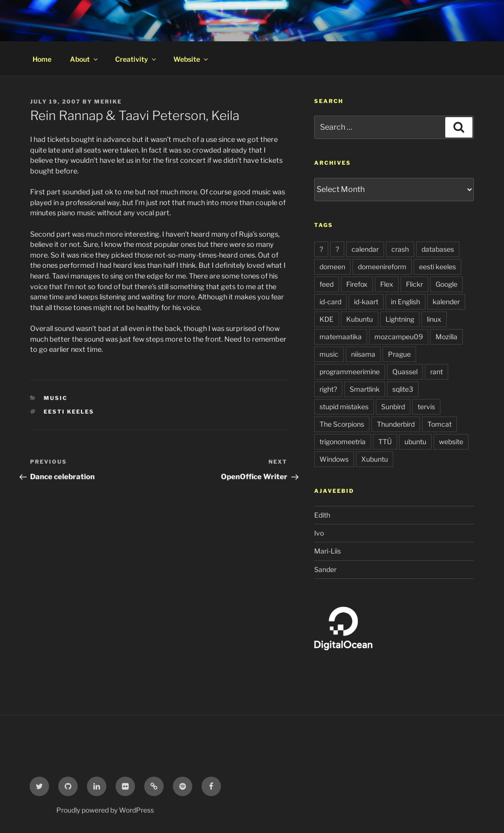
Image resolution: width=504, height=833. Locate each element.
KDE (327, 319)
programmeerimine (350, 372)
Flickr (414, 284)
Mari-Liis (328, 551)
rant (437, 372)
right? (328, 389)
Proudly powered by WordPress (105, 810)
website (451, 442)
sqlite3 (403, 389)
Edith (322, 515)
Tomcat (439, 424)
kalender (446, 302)
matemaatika (341, 337)
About (84, 59)
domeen (332, 267)
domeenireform (382, 267)
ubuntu (415, 442)
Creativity (136, 59)
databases (438, 249)
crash (400, 249)
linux (434, 319)
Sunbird (393, 407)
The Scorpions (342, 424)
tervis (426, 407)
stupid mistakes (344, 407)
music (56, 398)
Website (191, 59)
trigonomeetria (343, 442)
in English (405, 302)
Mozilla (446, 337)
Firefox (357, 284)
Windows (334, 459)
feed (327, 284)
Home (42, 59)
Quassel (405, 372)
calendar (365, 249)
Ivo (319, 533)
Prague (399, 354)
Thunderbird (396, 424)
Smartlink (365, 389)
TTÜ (385, 442)
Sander (325, 569)
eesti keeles (69, 412)
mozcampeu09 (399, 337)
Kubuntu (360, 319)
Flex (387, 284)
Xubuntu (375, 459)
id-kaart (366, 302)
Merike (108, 102)
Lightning (400, 319)
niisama (363, 354)
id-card (330, 302)
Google (446, 284)
